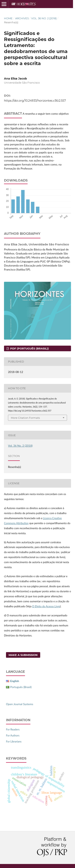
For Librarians (14, 741)
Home (8, 18)
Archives (22, 18)
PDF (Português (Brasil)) (29, 348)
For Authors (13, 735)
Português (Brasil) (21, 687)
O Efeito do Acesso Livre (46, 606)
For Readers (13, 729)
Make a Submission (23, 655)
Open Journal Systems (20, 704)
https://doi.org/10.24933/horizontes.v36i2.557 (35, 101)
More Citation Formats (25, 418)
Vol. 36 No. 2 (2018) (44, 18)
